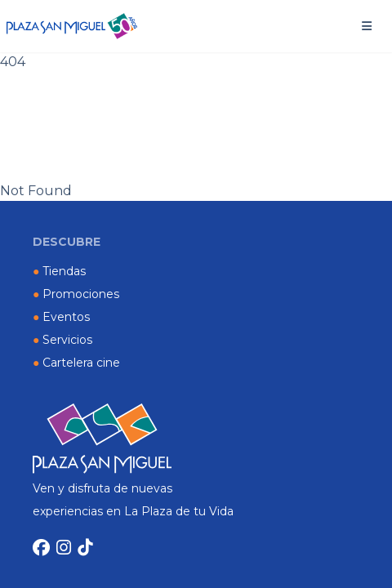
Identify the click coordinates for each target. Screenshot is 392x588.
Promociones (76, 294)
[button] (367, 26)
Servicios (62, 340)
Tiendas (59, 271)
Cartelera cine (76, 363)
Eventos (61, 317)
